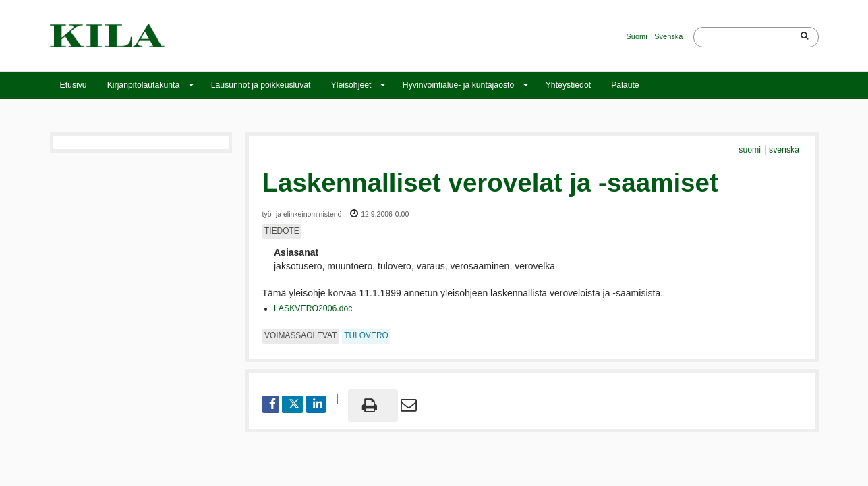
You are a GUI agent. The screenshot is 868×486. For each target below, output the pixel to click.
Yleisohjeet (351, 85)
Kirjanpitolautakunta (144, 85)
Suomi (637, 36)
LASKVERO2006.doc (313, 308)
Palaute (625, 85)
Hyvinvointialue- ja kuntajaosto (458, 85)
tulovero (366, 335)
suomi (751, 150)
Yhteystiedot (568, 85)
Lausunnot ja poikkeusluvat (261, 85)
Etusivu (74, 85)
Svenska (668, 36)
